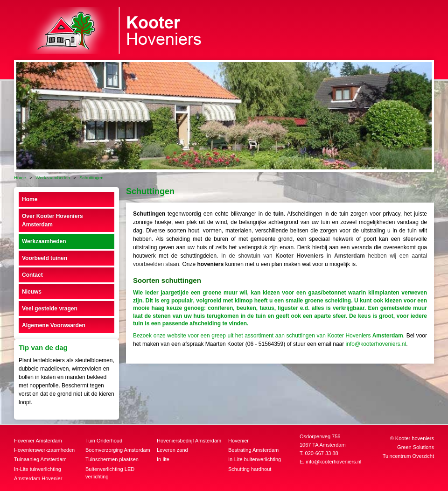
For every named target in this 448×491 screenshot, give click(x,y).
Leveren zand (172, 450)
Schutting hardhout (250, 469)
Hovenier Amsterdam (38, 441)
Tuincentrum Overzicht (408, 456)
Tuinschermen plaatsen (112, 459)
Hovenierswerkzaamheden (44, 450)
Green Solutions (416, 447)
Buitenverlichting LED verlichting (110, 473)
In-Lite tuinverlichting (38, 469)
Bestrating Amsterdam (253, 450)
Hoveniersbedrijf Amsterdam (189, 441)
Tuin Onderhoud (104, 441)
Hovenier (238, 441)
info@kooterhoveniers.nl (376, 344)
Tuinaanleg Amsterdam (40, 459)
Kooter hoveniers (415, 438)
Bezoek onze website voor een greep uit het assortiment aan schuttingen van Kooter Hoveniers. (270, 336)
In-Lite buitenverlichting (255, 459)
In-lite (163, 459)
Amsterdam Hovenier (38, 478)
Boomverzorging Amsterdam (118, 450)
